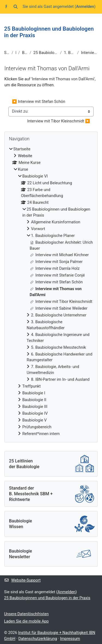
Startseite (7, 53)
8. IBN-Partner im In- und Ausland (60, 379)
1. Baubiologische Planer (69, 53)
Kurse (16, 53)
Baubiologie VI (25, 53)
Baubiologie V (35, 420)
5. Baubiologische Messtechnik (58, 347)
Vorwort (38, 229)
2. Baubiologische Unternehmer (59, 315)
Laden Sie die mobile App (26, 621)
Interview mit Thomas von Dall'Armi (89, 53)
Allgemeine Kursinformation (56, 222)
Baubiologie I (34, 393)
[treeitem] (51, 291)
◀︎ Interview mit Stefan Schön (39, 101)
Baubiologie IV (35, 413)
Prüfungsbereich (37, 427)
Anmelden (85, 7)
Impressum (70, 639)
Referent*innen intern (41, 434)
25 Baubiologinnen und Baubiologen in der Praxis (46, 53)
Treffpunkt (31, 386)
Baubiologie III (35, 407)
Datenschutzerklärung (38, 639)
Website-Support (22, 580)
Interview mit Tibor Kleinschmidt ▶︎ (59, 121)
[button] (16, 7)
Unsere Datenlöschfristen (26, 614)
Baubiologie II (34, 400)
